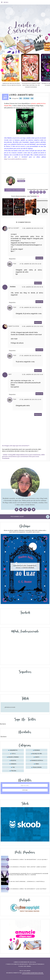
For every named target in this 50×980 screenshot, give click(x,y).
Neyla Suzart (14, 228)
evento (37, 757)
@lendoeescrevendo (10, 707)
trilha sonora (37, 767)
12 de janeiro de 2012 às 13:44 (33, 374)
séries (37, 764)
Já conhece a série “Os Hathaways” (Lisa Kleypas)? (28, 889)
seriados (14, 764)
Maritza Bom (14, 326)
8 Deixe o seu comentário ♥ (15, 190)
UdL (32, 98)
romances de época (37, 761)
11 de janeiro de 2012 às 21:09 (33, 228)
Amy (10, 374)
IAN (21, 98)
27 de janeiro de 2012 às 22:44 (30, 356)
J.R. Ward (26, 98)
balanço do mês (37, 754)
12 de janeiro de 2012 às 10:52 (33, 326)
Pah (15, 264)
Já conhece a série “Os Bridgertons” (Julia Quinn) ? (29, 859)
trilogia (14, 771)
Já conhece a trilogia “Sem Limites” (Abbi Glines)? (28, 867)
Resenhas (37, 750)
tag (14, 767)
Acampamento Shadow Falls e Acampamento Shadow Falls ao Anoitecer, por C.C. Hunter (29, 874)
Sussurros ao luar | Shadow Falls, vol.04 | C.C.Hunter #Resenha (25, 567)
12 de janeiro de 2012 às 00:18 (32, 287)
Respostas (12, 259)
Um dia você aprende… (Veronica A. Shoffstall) (27, 881)
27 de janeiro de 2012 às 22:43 (30, 264)
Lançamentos (13, 750)
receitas (14, 761)
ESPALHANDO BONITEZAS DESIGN (33, 973)
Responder (39, 258)
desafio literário (13, 757)
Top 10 (14, 754)
